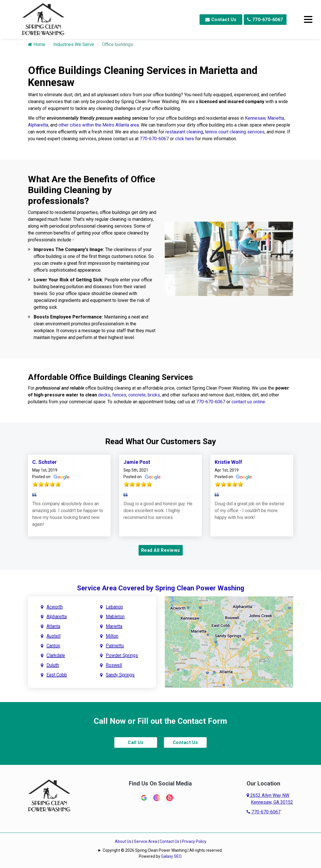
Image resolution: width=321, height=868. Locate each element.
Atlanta (53, 626)
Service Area (146, 841)
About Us (123, 841)
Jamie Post (137, 462)
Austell (53, 636)
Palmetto (115, 646)
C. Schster (44, 462)
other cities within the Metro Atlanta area (99, 125)
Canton (53, 646)
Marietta (276, 118)
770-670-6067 (265, 20)
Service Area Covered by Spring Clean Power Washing (161, 588)
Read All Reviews (161, 550)
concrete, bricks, (145, 395)
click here (185, 139)
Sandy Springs (120, 675)
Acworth (55, 607)
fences (119, 395)
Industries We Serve (74, 44)
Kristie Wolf (228, 462)
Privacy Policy (194, 841)
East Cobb (57, 675)
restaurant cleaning (184, 132)
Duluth (53, 665)
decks (104, 395)
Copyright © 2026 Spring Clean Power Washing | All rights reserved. (163, 850)
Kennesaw (255, 118)
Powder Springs (122, 655)
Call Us (136, 742)
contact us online (248, 402)
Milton (112, 636)
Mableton (115, 617)
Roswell (114, 665)
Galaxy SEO (171, 856)
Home (37, 44)
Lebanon (114, 607)
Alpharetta (38, 125)
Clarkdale (56, 655)
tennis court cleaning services (235, 132)
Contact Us (221, 20)
